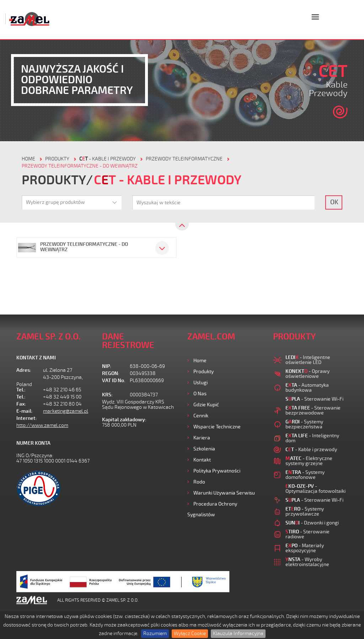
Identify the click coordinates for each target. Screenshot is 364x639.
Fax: (21, 404)
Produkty (204, 372)
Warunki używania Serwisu (224, 493)
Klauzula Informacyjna (238, 633)
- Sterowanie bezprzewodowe (313, 410)
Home (200, 361)
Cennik (201, 416)
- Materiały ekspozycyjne (305, 548)
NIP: (107, 366)
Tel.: (21, 390)
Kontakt (202, 460)
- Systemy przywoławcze (305, 511)
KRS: (107, 395)
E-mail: (25, 411)
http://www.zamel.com (42, 425)
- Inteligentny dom (312, 438)
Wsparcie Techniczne (217, 427)
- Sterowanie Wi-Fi (314, 399)
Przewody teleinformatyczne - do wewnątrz (80, 166)
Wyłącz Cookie (190, 633)
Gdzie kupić (206, 405)
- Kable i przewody (108, 159)
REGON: (111, 373)
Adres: (24, 370)
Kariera (202, 438)
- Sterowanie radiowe (307, 534)
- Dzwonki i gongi (312, 523)
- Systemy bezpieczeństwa (304, 424)
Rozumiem (155, 633)
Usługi (200, 383)
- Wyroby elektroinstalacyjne (307, 562)
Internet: (27, 418)
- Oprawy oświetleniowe (307, 374)
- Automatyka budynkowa (307, 388)
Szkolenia (204, 449)
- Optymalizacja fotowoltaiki (315, 489)
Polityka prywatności (217, 471)
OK (334, 202)
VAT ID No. (114, 381)
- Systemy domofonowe (305, 475)
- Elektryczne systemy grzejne (309, 461)
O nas (200, 394)
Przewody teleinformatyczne (184, 159)
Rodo (199, 482)
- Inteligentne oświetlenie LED (308, 360)
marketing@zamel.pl (66, 411)
